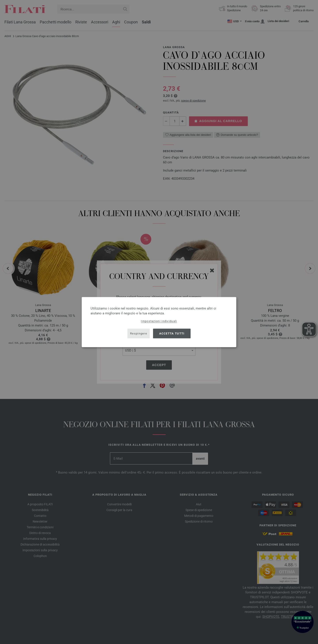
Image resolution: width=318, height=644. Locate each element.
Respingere (139, 333)
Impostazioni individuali (159, 321)
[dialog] (159, 322)
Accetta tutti (172, 333)
